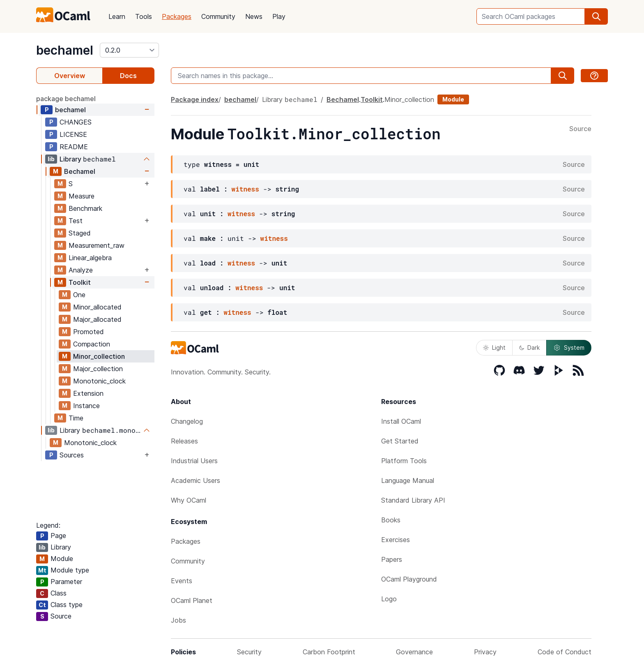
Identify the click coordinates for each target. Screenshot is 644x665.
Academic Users (195, 480)
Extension (88, 393)
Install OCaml (401, 421)
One (79, 295)
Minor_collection (99, 356)
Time (76, 418)
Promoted (89, 332)
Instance (86, 406)
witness (245, 189)
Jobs (178, 620)
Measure (82, 196)
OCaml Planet (192, 600)
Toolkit (80, 282)
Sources (72, 455)
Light (494, 348)
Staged (80, 233)
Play (279, 16)
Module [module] (453, 99)
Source (580, 129)
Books (391, 520)
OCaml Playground (409, 579)
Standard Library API (413, 500)
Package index (195, 99)
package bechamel (66, 99)
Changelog (187, 421)
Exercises (396, 540)
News (254, 16)
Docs (128, 76)
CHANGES (76, 122)
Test (76, 221)
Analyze (81, 270)
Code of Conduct (565, 652)
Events (182, 581)
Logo (389, 599)
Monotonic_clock (99, 381)
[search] (596, 16)
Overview (70, 76)
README (74, 147)
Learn (117, 16)
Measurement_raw (97, 245)
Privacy (485, 652)
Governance (414, 652)
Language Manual (408, 480)
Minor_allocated (97, 307)
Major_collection (98, 369)
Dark (529, 348)
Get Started (400, 441)
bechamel (65, 50)
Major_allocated (97, 319)
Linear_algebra (90, 258)
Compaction (92, 344)
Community (218, 16)
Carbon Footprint (329, 652)
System (569, 348)
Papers (392, 559)
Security (249, 652)
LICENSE (73, 134)
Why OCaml (189, 500)
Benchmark (85, 208)
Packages (177, 16)
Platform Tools (404, 461)
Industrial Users (194, 461)
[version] (129, 50)
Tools (144, 16)
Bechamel (80, 171)
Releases (184, 441)
